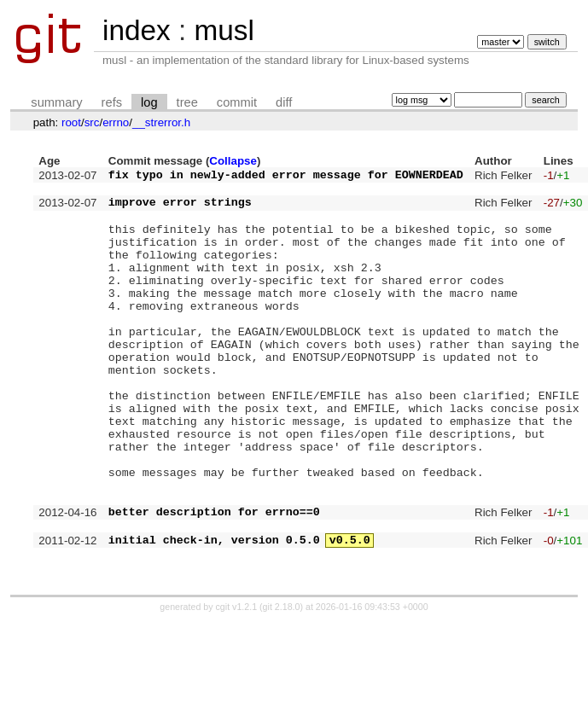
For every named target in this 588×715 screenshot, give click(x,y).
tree (187, 102)
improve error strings (180, 209)
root (71, 122)
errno (116, 122)
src (92, 122)
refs (112, 102)
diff (284, 102)
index (137, 30)
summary (56, 102)
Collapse (233, 161)
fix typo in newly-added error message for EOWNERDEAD (286, 177)
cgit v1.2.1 (237, 683)
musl (224, 30)
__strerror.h (161, 122)
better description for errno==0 (214, 580)
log (149, 102)
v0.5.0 (350, 613)
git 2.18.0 (282, 683)
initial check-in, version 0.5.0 (214, 613)
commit (237, 102)
